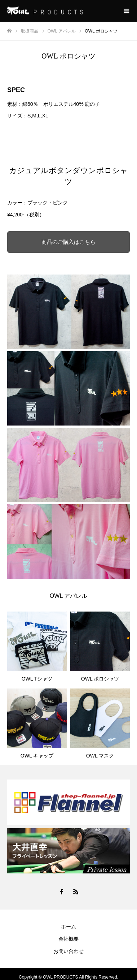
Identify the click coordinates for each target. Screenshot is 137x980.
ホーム (68, 927)
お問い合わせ (68, 951)
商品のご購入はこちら (68, 242)
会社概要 (68, 939)
